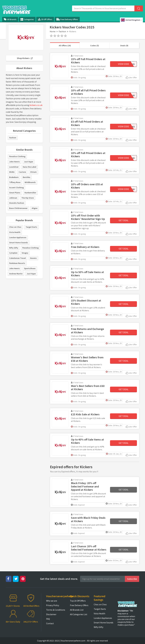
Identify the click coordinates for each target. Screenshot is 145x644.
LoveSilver (14, 167)
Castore (22, 172)
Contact (50, 623)
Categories (27, 19)
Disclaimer (51, 614)
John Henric (15, 162)
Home (53, 31)
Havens (33, 258)
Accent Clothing (16, 187)
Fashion (62, 31)
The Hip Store (28, 198)
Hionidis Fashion (17, 203)
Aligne (35, 208)
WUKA (12, 172)
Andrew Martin (16, 274)
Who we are (52, 601)
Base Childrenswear (18, 208)
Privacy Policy (53, 605)
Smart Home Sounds (19, 242)
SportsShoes (30, 268)
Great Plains (15, 193)
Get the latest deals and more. (59, 579)
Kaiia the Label (30, 167)
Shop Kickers (25, 58)
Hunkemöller (30, 193)
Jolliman (13, 198)
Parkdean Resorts (17, 263)
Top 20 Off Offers (78, 601)
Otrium (33, 172)
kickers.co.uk (36, 105)
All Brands (10, 19)
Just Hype (29, 162)
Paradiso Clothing (17, 156)
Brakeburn (14, 177)
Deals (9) (124, 45)
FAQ (48, 619)
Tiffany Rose (15, 182)
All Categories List (79, 614)
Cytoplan (13, 253)
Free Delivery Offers (67, 19)
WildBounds (30, 182)
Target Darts (31, 227)
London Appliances (18, 237)
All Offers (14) (65, 45)
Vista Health (15, 232)
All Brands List (77, 610)
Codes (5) (95, 45)
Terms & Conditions (56, 610)
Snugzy (25, 253)
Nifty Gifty (14, 248)
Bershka (26, 177)
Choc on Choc (15, 227)
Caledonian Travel (17, 258)
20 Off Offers (45, 19)
